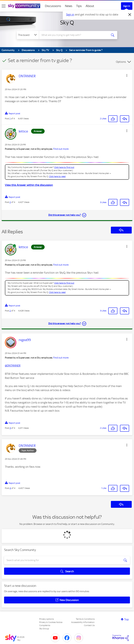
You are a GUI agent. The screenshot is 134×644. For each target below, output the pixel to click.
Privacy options (46, 619)
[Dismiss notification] (130, 15)
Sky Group (44, 629)
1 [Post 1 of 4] (10, 119)
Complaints (45, 625)
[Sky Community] (24, 6)
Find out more (61, 149)
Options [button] (121, 62)
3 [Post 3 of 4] (10, 428)
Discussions (53, 6)
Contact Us (89, 625)
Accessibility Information (83, 622)
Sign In (127, 6)
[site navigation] (4, 6)
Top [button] (127, 619)
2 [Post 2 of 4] (10, 202)
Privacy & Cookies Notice (51, 622)
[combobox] (74, 35)
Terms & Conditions (85, 619)
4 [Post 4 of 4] (10, 488)
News (69, 6)
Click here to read (57, 176)
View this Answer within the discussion (29, 185)
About (90, 6)
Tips (79, 6)
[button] (127, 75)
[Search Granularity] (28, 35)
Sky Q (67, 22)
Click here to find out (64, 167)
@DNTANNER (13, 366)
